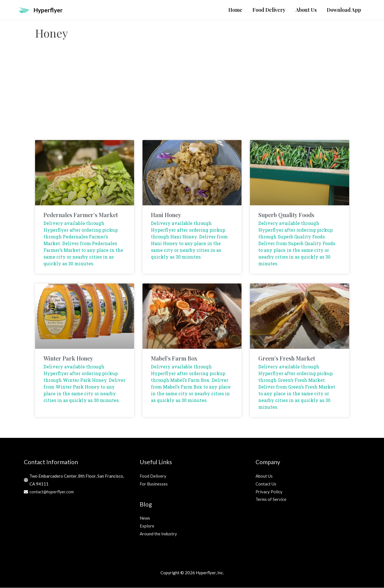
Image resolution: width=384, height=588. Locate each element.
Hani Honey (166, 215)
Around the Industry (158, 534)
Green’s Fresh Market (287, 358)
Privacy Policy (269, 492)
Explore (147, 526)
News (145, 518)
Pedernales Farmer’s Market (81, 215)
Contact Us (266, 484)
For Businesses (154, 484)
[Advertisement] (192, 96)
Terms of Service (271, 499)
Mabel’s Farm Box (174, 358)
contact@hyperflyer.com (52, 492)
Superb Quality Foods (286, 215)
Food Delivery (153, 476)
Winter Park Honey (68, 358)
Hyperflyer (49, 10)
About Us (264, 476)
